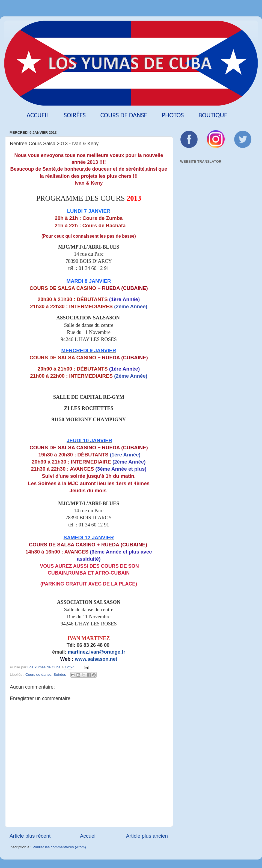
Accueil (38, 115)
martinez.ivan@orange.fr (96, 652)
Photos (173, 115)
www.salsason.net (96, 659)
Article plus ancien (147, 836)
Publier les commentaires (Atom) (59, 847)
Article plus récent (30, 836)
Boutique (213, 115)
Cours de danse (124, 115)
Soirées (75, 115)
